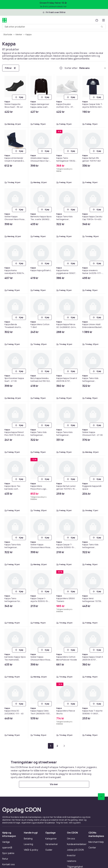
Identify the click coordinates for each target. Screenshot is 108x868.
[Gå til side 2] (57, 746)
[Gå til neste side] (64, 746)
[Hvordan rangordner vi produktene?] (61, 68)
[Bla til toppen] (101, 797)
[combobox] (54, 27)
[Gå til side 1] (51, 746)
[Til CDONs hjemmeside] (4, 20)
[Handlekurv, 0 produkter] (97, 20)
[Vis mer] (54, 784)
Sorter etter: (71, 68)
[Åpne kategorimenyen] (104, 20)
